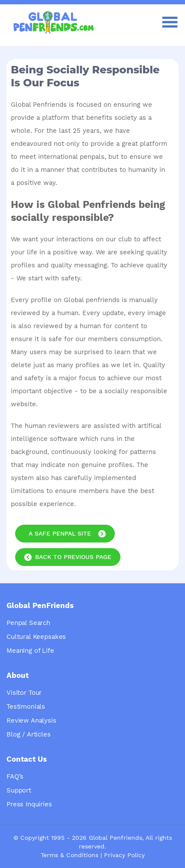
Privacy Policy (124, 855)
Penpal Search (28, 623)
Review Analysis (31, 720)
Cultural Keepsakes (36, 637)
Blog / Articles (29, 734)
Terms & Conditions (70, 855)
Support (19, 790)
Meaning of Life (30, 651)
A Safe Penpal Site (60, 533)
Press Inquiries (29, 804)
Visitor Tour (24, 693)
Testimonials (26, 707)
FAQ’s (15, 776)
